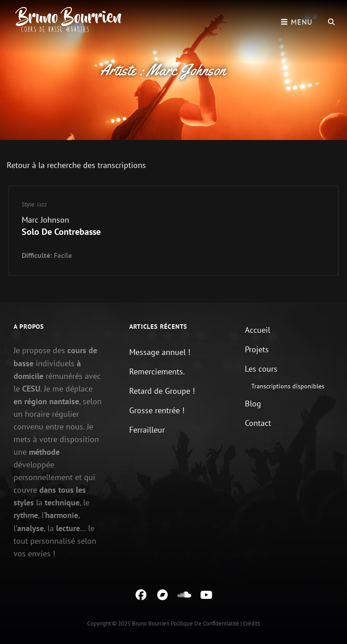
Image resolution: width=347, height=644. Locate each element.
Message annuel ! (160, 352)
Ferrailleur (147, 430)
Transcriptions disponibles (288, 386)
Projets (257, 349)
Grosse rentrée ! (157, 410)
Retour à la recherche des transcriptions (76, 165)
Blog (253, 404)
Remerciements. (157, 371)
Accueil (258, 330)
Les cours (261, 369)
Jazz (42, 204)
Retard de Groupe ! (162, 391)
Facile (63, 255)
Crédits (251, 623)
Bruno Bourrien (151, 623)
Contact (258, 423)
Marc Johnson (45, 220)
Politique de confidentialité (205, 623)
